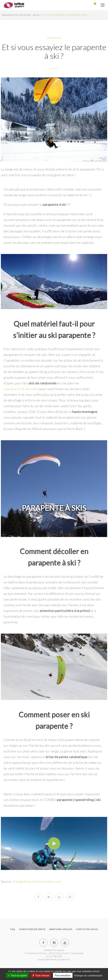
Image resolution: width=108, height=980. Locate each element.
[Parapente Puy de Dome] (14, 5)
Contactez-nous (87, 929)
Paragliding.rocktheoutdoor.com (37, 881)
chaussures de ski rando (21, 389)
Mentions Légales (61, 929)
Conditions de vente (32, 929)
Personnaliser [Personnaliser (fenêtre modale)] (63, 975)
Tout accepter (17, 975)
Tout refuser (41, 975)
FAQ (13, 929)
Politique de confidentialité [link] (88, 976)
